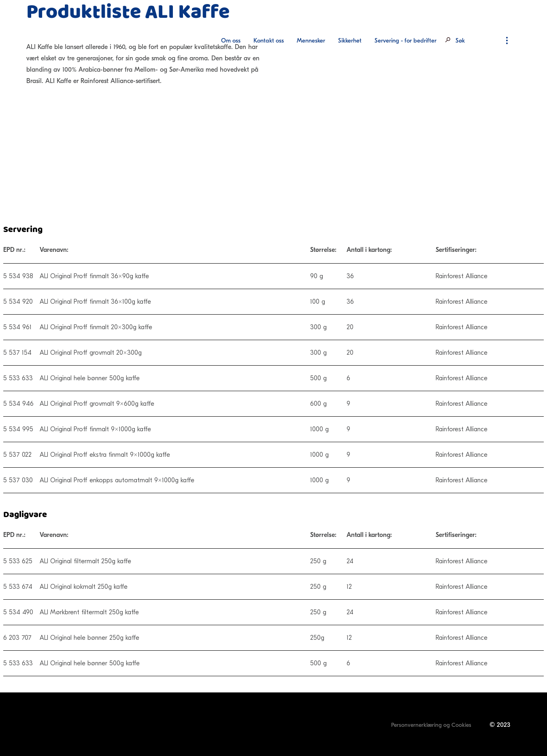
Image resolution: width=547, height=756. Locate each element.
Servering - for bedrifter (405, 40)
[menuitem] (231, 41)
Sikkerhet (350, 40)
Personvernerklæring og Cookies (431, 725)
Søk (460, 40)
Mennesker (311, 40)
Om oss (231, 40)
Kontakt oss (269, 40)
